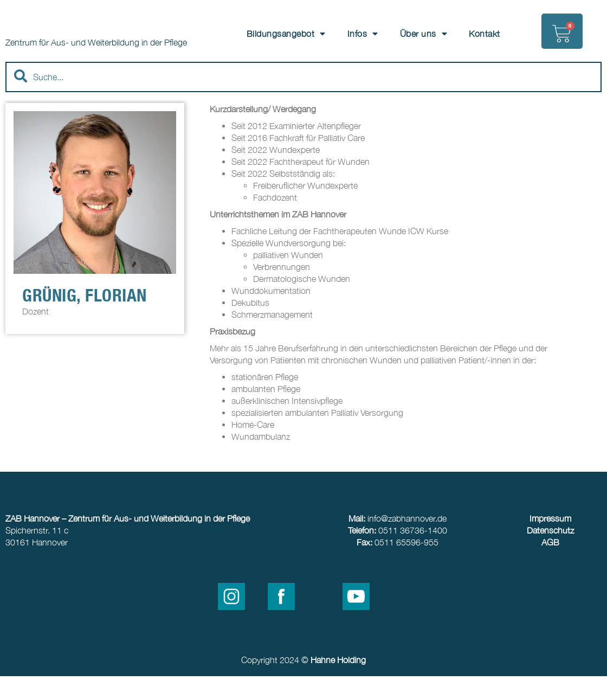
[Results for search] (303, 122)
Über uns (424, 34)
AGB (550, 566)
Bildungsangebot (286, 34)
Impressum (550, 542)
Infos (363, 34)
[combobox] (303, 101)
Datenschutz (550, 554)
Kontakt (485, 34)
